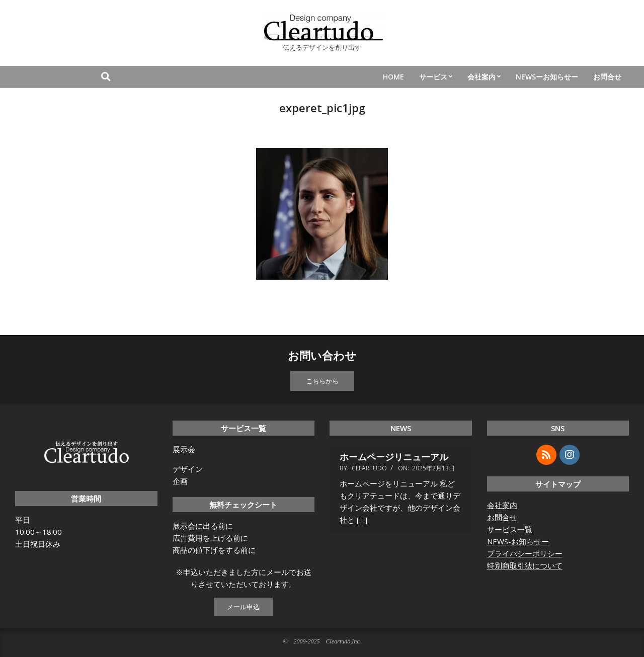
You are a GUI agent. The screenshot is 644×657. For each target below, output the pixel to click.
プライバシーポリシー (525, 553)
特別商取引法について (525, 565)
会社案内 (502, 505)
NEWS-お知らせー (518, 541)
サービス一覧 (510, 529)
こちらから (322, 381)
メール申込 (243, 607)
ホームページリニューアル (394, 457)
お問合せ (502, 517)
